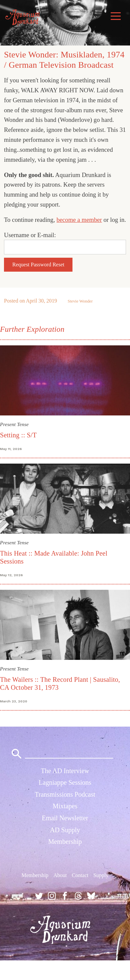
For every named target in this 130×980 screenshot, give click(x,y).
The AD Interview (65, 771)
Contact (80, 875)
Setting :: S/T (18, 435)
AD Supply (65, 830)
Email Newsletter (65, 818)
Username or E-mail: (30, 235)
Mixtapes (65, 806)
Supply (101, 875)
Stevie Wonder (80, 301)
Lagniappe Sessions (65, 782)
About (60, 875)
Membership (65, 842)
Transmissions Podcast (65, 794)
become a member (79, 220)
